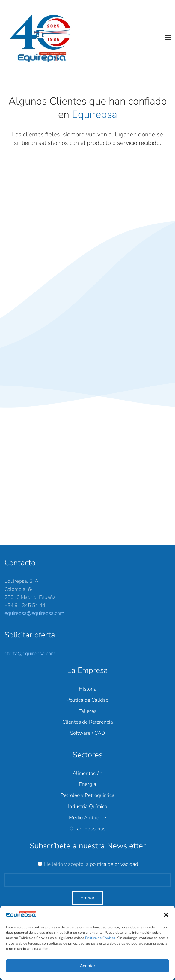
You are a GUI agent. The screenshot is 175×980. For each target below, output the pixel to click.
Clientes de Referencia (88, 722)
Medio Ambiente (87, 818)
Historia (88, 689)
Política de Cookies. (101, 938)
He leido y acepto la (91, 864)
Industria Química (88, 806)
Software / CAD (87, 733)
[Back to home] (43, 38)
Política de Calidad (88, 700)
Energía (87, 784)
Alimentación (87, 773)
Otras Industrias (87, 829)
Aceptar (87, 966)
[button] (166, 914)
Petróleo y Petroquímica (87, 795)
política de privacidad (114, 864)
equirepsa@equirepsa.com (34, 613)
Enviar (87, 898)
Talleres (87, 711)
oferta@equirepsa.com (30, 653)
